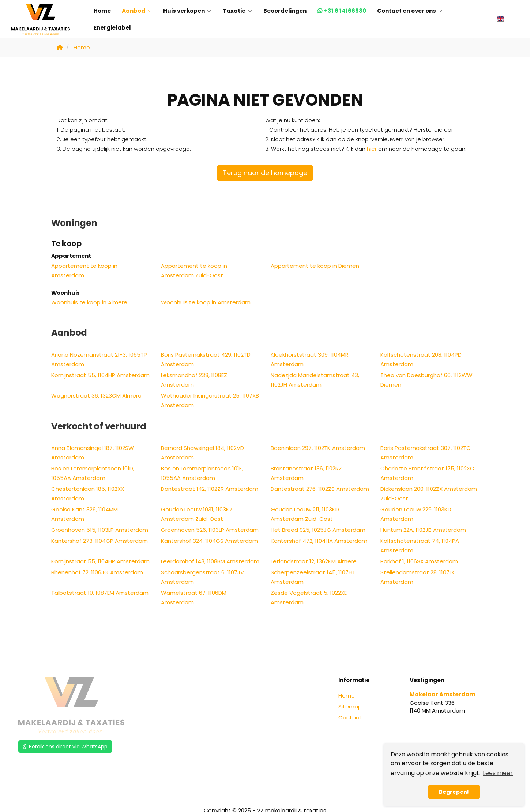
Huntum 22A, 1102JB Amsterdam (423, 530)
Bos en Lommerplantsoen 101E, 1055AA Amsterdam (202, 473)
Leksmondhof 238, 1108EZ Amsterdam (194, 380)
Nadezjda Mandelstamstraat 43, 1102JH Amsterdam (315, 380)
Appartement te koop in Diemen (315, 266)
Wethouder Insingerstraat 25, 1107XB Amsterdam (210, 400)
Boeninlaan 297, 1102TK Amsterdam (318, 448)
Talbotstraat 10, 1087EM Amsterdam (100, 593)
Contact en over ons (410, 11)
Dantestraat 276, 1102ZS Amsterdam (320, 489)
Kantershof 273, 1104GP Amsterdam (99, 541)
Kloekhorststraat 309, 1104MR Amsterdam (310, 359)
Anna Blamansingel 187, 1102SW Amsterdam (93, 453)
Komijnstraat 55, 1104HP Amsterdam (100, 375)
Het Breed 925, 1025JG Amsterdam (318, 530)
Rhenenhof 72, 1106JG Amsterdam (97, 572)
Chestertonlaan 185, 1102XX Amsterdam (88, 494)
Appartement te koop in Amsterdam (84, 270)
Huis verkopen (187, 11)
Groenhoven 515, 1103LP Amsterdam (100, 530)
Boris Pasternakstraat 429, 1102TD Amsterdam (206, 359)
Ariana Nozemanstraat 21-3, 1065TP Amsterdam (99, 359)
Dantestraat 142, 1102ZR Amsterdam (210, 489)
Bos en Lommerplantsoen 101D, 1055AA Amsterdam (93, 473)
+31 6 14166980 (345, 11)
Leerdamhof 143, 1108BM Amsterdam (210, 561)
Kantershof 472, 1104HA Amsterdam (319, 541)
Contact (350, 717)
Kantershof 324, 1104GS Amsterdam (209, 541)
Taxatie (238, 11)
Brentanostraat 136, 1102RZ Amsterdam (306, 473)
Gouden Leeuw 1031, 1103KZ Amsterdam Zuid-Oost (197, 514)
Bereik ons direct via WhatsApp (65, 747)
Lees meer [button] (498, 773)
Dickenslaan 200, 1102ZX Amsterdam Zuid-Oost (429, 494)
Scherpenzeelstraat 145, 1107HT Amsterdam (313, 577)
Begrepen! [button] (454, 792)
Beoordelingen (285, 11)
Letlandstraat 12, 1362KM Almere (314, 561)
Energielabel (112, 28)
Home (102, 11)
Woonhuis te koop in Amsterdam (206, 302)
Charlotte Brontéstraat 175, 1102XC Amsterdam (427, 473)
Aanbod (137, 11)
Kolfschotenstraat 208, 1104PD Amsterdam (421, 359)
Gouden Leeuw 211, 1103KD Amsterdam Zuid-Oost (305, 514)
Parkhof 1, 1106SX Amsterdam (419, 561)
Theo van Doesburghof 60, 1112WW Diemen (426, 380)
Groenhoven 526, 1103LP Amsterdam (210, 530)
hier (372, 149)
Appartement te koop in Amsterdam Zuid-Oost (194, 270)
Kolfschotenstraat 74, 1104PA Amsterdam (420, 546)
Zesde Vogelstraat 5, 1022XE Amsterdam (309, 597)
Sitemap (350, 706)
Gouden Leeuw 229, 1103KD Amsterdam (416, 514)
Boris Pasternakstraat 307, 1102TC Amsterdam (426, 453)
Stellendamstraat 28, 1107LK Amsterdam (418, 577)
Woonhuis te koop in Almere (89, 302)
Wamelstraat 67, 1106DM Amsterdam (194, 597)
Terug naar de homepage (265, 173)
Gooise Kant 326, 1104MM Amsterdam (84, 514)
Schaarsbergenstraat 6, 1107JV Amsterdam (202, 577)
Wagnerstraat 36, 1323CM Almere (96, 396)
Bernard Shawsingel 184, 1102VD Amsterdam (202, 453)
